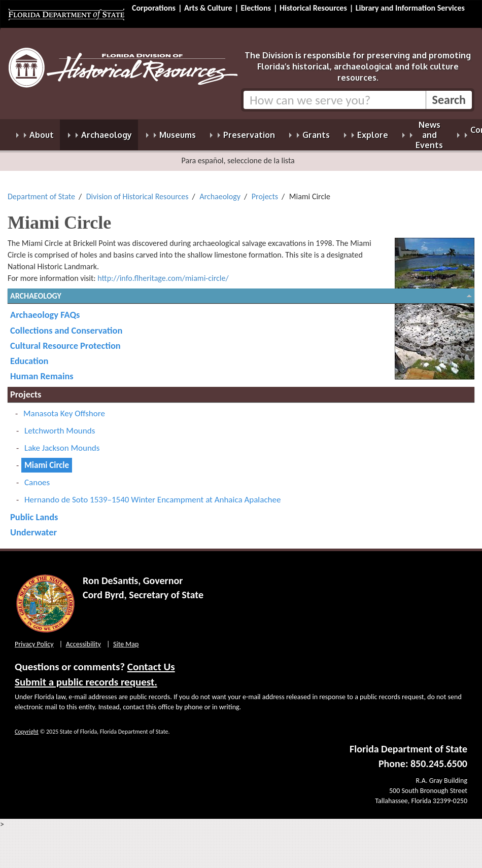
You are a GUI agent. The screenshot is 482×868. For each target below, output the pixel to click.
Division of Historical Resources (137, 190)
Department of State (41, 190)
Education (29, 355)
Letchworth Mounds (60, 425)
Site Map (126, 638)
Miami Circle (47, 459)
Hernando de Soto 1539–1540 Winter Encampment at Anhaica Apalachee (152, 494)
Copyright (27, 726)
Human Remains (42, 370)
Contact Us (151, 661)
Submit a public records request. (86, 676)
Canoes (37, 476)
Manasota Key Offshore (64, 407)
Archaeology (220, 190)
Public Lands (34, 511)
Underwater (33, 526)
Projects (265, 190)
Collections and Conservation (66, 324)
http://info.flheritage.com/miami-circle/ (163, 272)
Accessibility (83, 638)
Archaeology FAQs (45, 309)
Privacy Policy (34, 638)
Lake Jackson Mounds (62, 442)
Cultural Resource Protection (65, 339)
